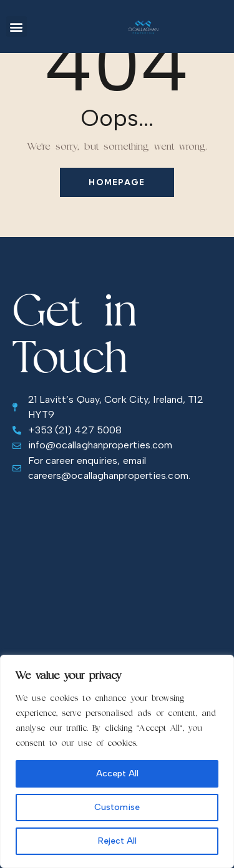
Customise (117, 807)
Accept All (117, 774)
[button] (17, 27)
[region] (117, 761)
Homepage (117, 182)
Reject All (117, 841)
